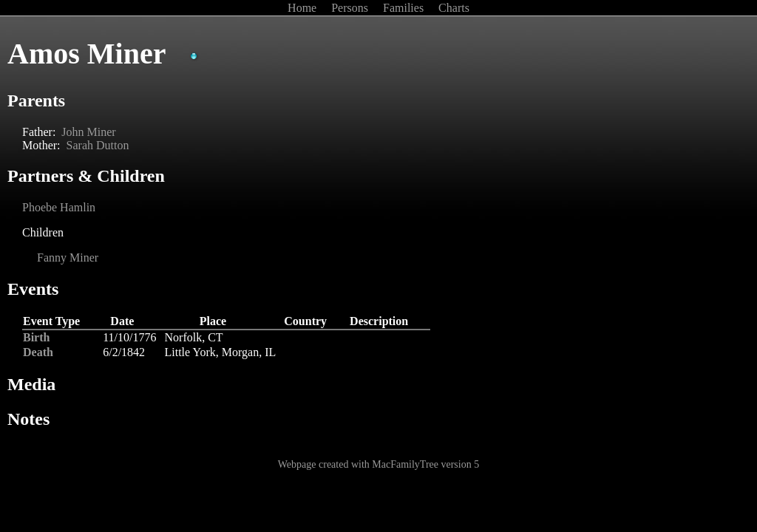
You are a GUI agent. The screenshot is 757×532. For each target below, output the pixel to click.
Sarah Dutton (98, 145)
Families (405, 8)
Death (38, 352)
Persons (351, 8)
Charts (454, 8)
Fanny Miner (68, 258)
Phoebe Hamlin (59, 207)
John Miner (88, 132)
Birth (36, 337)
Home (303, 8)
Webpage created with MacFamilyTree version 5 (378, 464)
